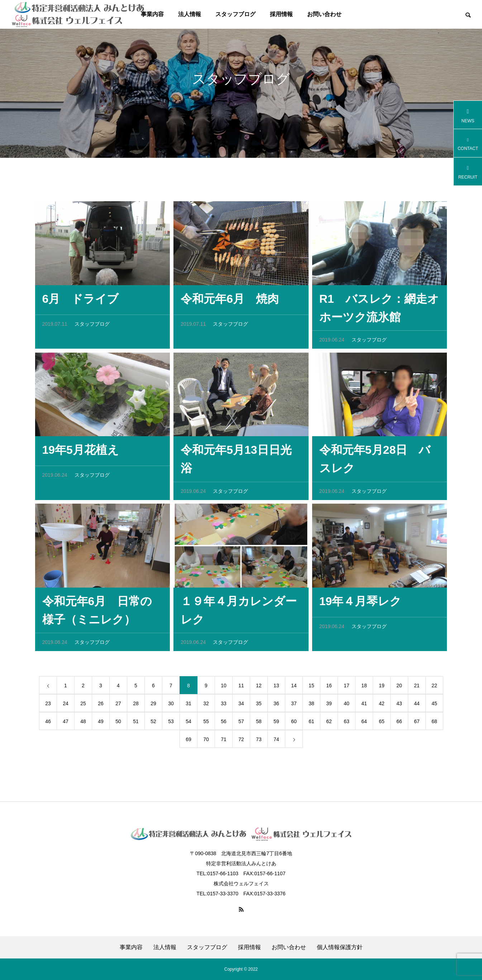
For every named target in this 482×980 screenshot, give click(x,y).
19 (382, 688)
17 (347, 688)
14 (294, 688)
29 (153, 706)
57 (241, 724)
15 (311, 688)
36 (276, 706)
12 (259, 688)
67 (417, 724)
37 (294, 706)
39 (329, 706)
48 (83, 724)
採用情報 (281, 14)
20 (399, 688)
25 (83, 706)
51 (136, 724)
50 (118, 724)
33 (224, 706)
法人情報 (190, 14)
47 (66, 724)
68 (434, 724)
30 (171, 706)
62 (329, 724)
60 (294, 724)
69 (188, 741)
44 (417, 706)
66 (399, 724)
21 (417, 688)
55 (206, 724)
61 (311, 724)
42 (382, 706)
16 (329, 688)
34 (241, 706)
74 (276, 741)
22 (434, 688)
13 (276, 688)
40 (347, 706)
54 (188, 724)
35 (259, 706)
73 (259, 741)
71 (224, 741)
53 (171, 724)
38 (311, 706)
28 (136, 706)
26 (101, 706)
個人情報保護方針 (340, 947)
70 (206, 741)
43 (399, 706)
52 (153, 724)
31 (188, 706)
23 (48, 706)
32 (206, 706)
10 (224, 688)
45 (434, 706)
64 (364, 724)
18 (364, 688)
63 (347, 724)
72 (241, 741)
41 (364, 706)
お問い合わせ (324, 14)
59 (276, 724)
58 (259, 724)
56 (224, 724)
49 (101, 724)
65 (382, 724)
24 (66, 706)
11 (241, 688)
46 (48, 724)
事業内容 (131, 947)
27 (118, 706)
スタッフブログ (235, 14)
